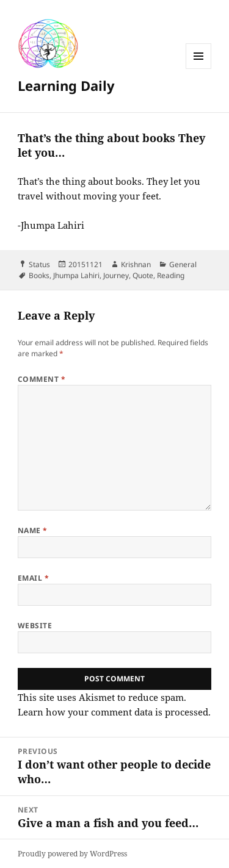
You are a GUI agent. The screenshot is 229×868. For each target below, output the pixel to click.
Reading (171, 275)
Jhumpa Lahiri (76, 275)
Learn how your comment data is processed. (114, 712)
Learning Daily (66, 85)
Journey (116, 275)
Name (33, 530)
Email (33, 578)
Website (35, 626)
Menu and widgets (199, 69)
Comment (42, 379)
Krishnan (136, 264)
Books (39, 275)
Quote (143, 275)
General (183, 264)
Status (39, 264)
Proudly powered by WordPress (72, 854)
